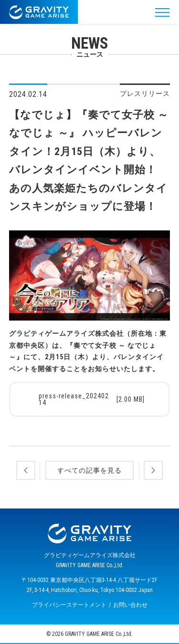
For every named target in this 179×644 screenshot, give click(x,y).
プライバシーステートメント (69, 605)
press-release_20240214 (92, 399)
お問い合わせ (130, 605)
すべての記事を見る (89, 470)
